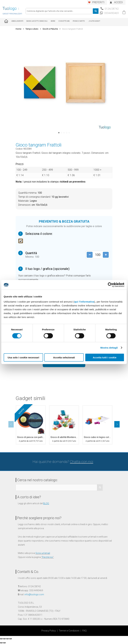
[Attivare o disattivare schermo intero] (7, 639)
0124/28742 (110, 9)
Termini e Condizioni (69, 631)
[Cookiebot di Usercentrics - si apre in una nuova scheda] (110, 285)
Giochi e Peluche (50, 29)
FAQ (84, 631)
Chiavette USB (64, 21)
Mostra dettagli (109, 348)
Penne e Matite (79, 21)
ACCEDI (118, 2)
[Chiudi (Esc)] (1, 639)
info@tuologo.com (34, 594)
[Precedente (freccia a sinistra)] (1, 643)
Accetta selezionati (64, 357)
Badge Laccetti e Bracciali (37, 21)
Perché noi (47, 557)
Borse (53, 21)
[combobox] (59, 11)
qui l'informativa (84, 301)
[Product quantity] (98, 255)
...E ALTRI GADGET (94, 21)
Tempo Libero (32, 29)
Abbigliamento (17, 21)
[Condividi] (4, 639)
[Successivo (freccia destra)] (4, 643)
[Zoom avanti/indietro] (10, 639)
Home (18, 29)
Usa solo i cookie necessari (23, 357)
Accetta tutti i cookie (105, 357)
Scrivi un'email (43, 553)
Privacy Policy (49, 631)
